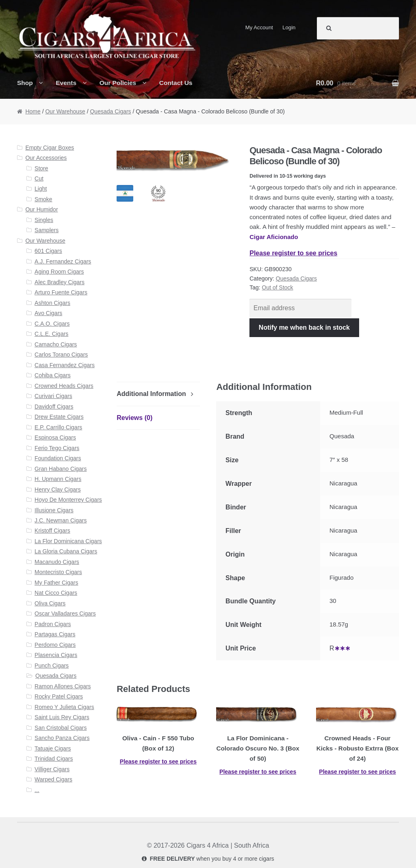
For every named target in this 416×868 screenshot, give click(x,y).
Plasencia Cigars (56, 655)
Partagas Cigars (55, 634)
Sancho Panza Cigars (62, 738)
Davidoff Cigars (54, 407)
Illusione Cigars (54, 510)
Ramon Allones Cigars (63, 686)
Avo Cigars (48, 313)
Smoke (43, 199)
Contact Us (176, 83)
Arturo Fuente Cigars (61, 292)
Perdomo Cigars (55, 645)
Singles (44, 220)
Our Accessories (46, 158)
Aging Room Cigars (59, 272)
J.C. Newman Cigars (61, 520)
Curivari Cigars (53, 396)
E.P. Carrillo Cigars (58, 427)
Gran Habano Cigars (61, 469)
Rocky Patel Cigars (59, 696)
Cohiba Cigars (53, 375)
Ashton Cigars (52, 303)
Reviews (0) (134, 418)
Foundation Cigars (58, 458)
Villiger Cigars (52, 769)
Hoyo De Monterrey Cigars (68, 500)
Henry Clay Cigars (58, 489)
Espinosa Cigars (55, 437)
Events (66, 83)
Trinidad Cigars (54, 759)
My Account (259, 27)
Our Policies (118, 83)
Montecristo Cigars (58, 572)
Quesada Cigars (110, 111)
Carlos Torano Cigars (61, 355)
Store (41, 168)
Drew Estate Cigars (59, 417)
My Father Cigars (56, 583)
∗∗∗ (342, 648)
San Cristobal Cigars (61, 728)
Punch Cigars (52, 666)
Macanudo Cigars (57, 562)
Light (41, 189)
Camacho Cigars (56, 344)
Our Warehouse (65, 111)
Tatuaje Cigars (53, 748)
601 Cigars (48, 251)
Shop (25, 83)
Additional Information (151, 394)
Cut (39, 178)
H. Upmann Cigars (58, 479)
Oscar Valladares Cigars (65, 613)
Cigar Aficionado (274, 237)
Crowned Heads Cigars (64, 386)
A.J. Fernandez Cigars (63, 261)
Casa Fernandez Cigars (65, 365)
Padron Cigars (53, 624)
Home (33, 111)
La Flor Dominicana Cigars (68, 541)
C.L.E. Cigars (51, 334)
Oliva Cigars (50, 603)
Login (289, 27)
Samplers (47, 230)
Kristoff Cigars (52, 531)
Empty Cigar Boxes (50, 148)
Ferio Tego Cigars (57, 448)
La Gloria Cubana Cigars (66, 551)
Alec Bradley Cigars (60, 282)
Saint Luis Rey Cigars (62, 717)
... (37, 790)
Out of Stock (278, 287)
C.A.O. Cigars (52, 324)
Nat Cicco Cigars (56, 593)
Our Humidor (41, 209)
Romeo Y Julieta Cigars (64, 707)
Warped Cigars (53, 779)
